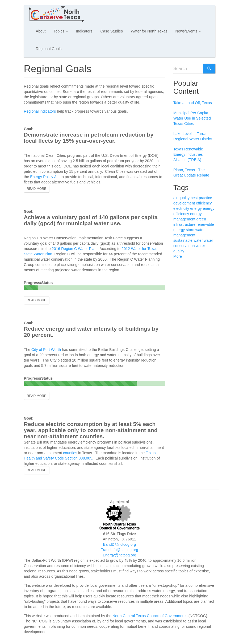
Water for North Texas (149, 31)
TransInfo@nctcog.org (119, 550)
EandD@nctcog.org (120, 544)
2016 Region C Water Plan (74, 249)
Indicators (84, 31)
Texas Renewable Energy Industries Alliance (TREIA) (188, 154)
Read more (37, 189)
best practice (201, 198)
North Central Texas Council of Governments (150, 616)
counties (70, 453)
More (178, 256)
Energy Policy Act (45, 177)
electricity (181, 208)
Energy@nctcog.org (120, 555)
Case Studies (112, 31)
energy (196, 208)
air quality (181, 198)
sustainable (183, 240)
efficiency (204, 203)
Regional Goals (49, 49)
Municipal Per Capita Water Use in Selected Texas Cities (192, 118)
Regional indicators (40, 111)
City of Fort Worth (46, 350)
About (41, 31)
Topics (61, 31)
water (198, 240)
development (184, 203)
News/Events (188, 31)
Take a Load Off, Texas (193, 103)
